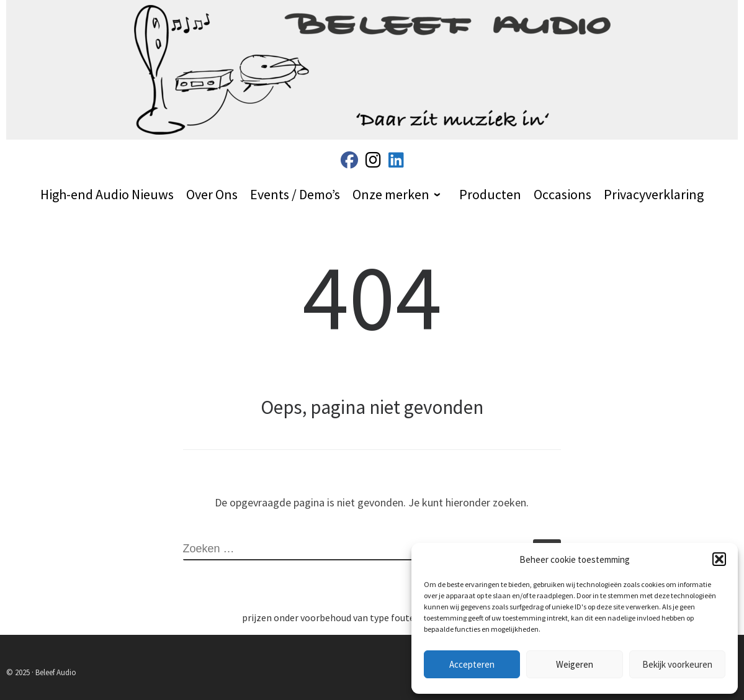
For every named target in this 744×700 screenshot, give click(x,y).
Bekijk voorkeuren (677, 664)
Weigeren (575, 664)
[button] (719, 559)
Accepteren (472, 664)
